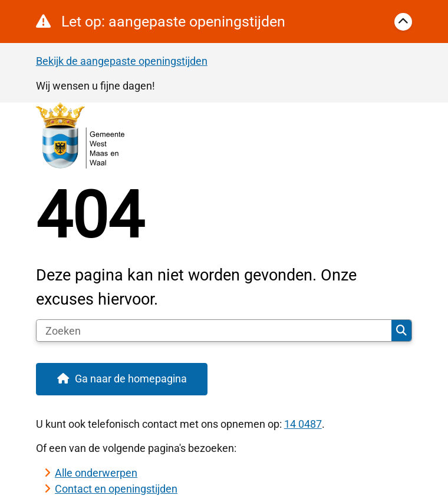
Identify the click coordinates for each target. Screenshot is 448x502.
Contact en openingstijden (116, 489)
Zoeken (401, 331)
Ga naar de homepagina (131, 379)
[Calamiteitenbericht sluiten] (403, 22)
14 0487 (303, 424)
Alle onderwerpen (96, 473)
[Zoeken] (214, 331)
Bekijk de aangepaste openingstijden (122, 61)
